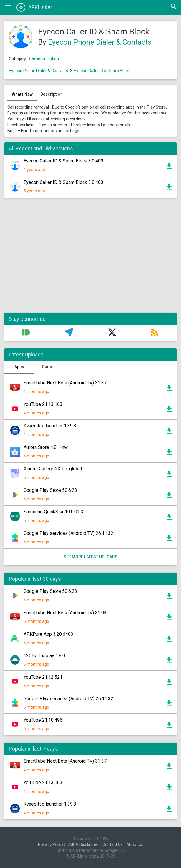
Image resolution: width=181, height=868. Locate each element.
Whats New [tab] (22, 94)
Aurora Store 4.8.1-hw (46, 447)
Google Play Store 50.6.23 (50, 490)
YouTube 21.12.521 (43, 677)
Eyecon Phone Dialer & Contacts (100, 42)
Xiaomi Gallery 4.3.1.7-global (53, 469)
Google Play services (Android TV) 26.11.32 (68, 533)
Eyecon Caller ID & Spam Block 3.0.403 (63, 182)
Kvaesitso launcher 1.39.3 (50, 426)
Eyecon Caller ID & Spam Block (102, 71)
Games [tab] (49, 367)
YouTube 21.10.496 (43, 720)
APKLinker (34, 7)
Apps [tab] (19, 367)
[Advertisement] (90, 258)
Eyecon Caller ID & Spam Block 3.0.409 (63, 161)
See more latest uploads (90, 557)
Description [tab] (52, 94)
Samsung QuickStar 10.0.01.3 (53, 512)
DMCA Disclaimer (83, 844)
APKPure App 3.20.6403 (48, 634)
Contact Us (113, 844)
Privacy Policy (51, 844)
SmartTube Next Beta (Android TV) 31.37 (65, 383)
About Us (135, 844)
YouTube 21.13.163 (43, 404)
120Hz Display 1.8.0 (44, 656)
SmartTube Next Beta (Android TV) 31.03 (65, 613)
